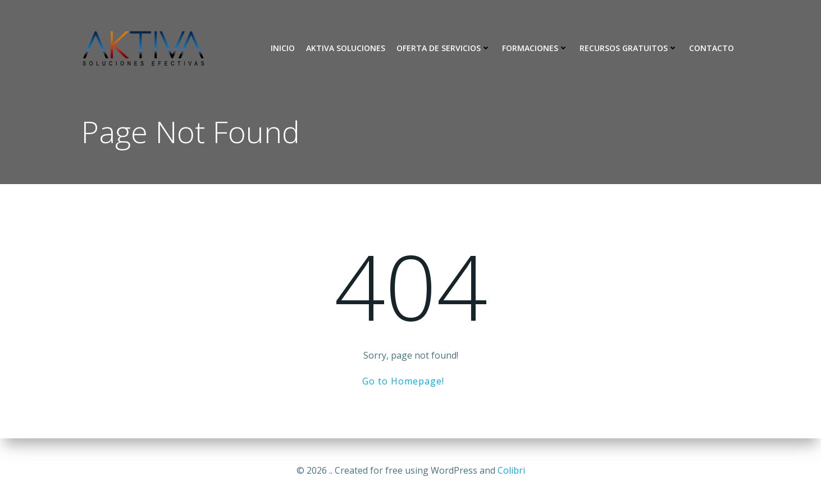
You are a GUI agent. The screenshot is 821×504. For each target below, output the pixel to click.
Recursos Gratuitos (629, 48)
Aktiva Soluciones (346, 48)
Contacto (711, 48)
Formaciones (535, 48)
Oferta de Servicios (444, 48)
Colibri (511, 470)
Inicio (283, 48)
